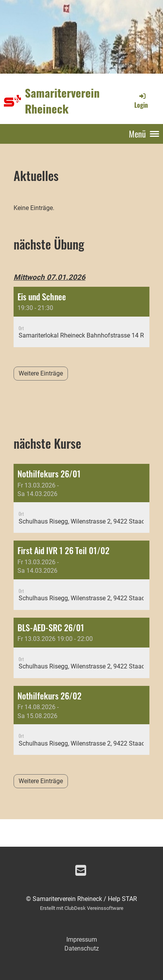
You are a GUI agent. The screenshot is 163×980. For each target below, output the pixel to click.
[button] (81, 317)
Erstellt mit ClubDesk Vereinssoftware (82, 908)
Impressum (82, 940)
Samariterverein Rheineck (62, 100)
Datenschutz (82, 948)
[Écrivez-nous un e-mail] (81, 871)
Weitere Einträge (41, 373)
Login (141, 101)
